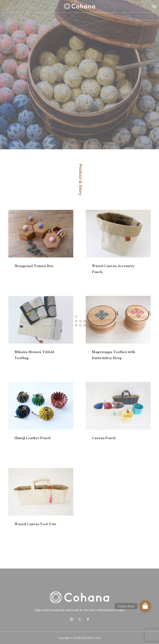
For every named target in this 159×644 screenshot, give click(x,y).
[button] (145, 606)
